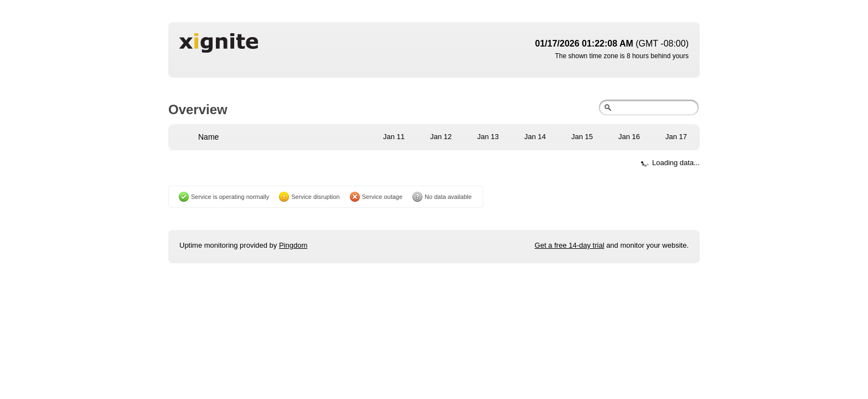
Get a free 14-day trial (570, 245)
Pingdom (293, 245)
